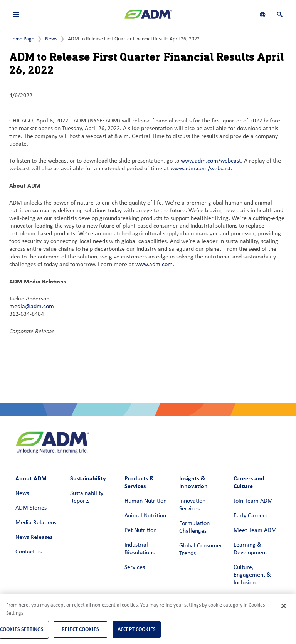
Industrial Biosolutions (140, 549)
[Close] (284, 606)
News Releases (34, 537)
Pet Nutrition (140, 530)
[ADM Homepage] (148, 17)
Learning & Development (250, 549)
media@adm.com (32, 307)
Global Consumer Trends (201, 550)
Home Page (22, 39)
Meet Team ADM (255, 530)
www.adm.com (154, 265)
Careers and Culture (249, 482)
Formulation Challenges (194, 527)
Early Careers (251, 516)
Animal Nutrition (145, 516)
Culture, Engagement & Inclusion (252, 575)
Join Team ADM (253, 501)
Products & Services (139, 482)
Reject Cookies (80, 629)
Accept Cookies (137, 629)
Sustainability (88, 478)
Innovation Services (192, 505)
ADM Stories (31, 508)
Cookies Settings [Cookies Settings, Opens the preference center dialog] (22, 629)
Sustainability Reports (87, 497)
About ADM (31, 478)
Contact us (29, 552)
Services (135, 567)
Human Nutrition (145, 501)
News (51, 39)
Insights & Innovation (193, 482)
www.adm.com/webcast (211, 161)
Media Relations (36, 523)
